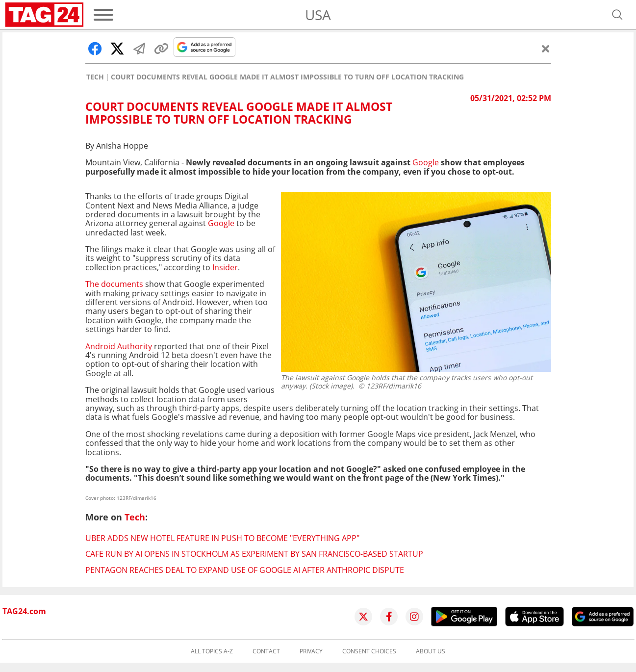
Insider (225, 267)
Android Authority (119, 346)
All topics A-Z (212, 651)
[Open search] (617, 15)
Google (426, 162)
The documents (114, 284)
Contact (266, 651)
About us (431, 651)
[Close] (546, 49)
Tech (95, 77)
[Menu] (103, 15)
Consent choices (369, 651)
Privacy (311, 651)
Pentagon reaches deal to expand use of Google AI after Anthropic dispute (245, 570)
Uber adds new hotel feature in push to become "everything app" (222, 538)
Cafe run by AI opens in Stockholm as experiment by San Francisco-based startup (254, 554)
